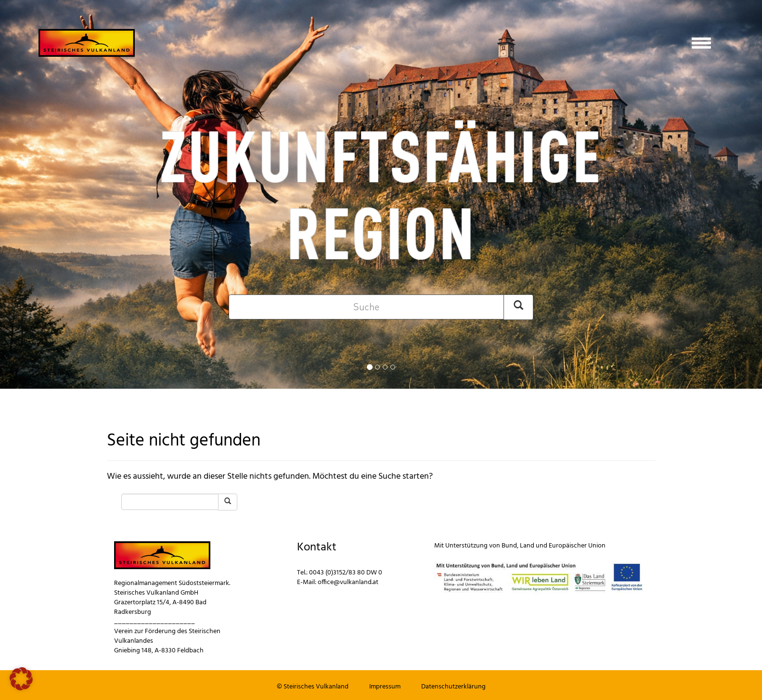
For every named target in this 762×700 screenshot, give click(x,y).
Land (527, 546)
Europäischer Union (577, 546)
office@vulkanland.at (348, 582)
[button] (21, 679)
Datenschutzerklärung (453, 687)
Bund (509, 546)
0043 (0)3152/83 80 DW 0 (346, 573)
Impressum (385, 687)
